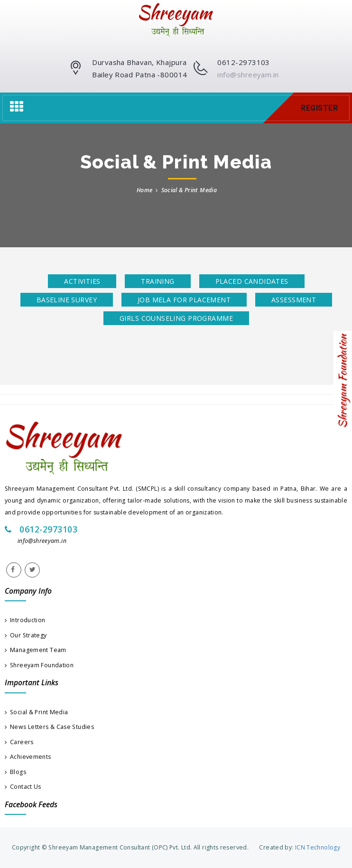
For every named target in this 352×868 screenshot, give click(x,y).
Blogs (15, 772)
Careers (19, 742)
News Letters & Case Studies (49, 727)
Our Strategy (26, 635)
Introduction (25, 620)
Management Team (36, 650)
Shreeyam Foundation (39, 665)
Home (144, 190)
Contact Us (23, 787)
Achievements (28, 757)
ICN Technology (317, 847)
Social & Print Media (36, 712)
